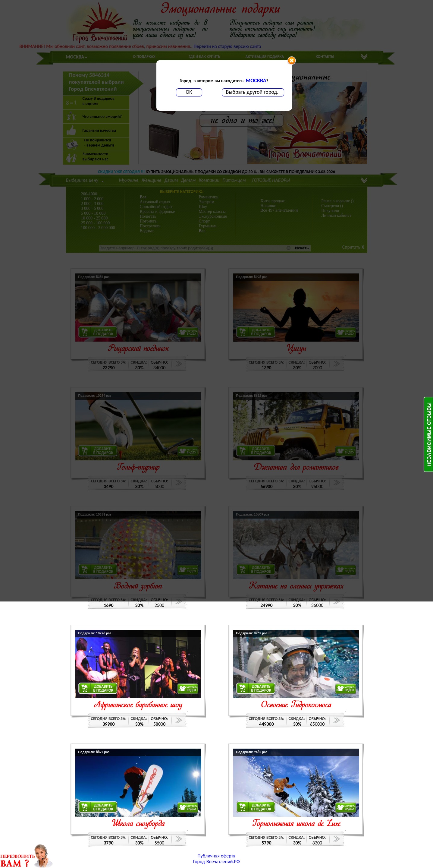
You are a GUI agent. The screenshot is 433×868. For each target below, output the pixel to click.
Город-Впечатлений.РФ (216, 862)
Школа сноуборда (138, 824)
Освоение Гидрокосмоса (296, 705)
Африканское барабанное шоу (138, 705)
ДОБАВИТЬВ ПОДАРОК (104, 688)
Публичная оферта (217, 856)
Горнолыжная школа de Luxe (296, 824)
